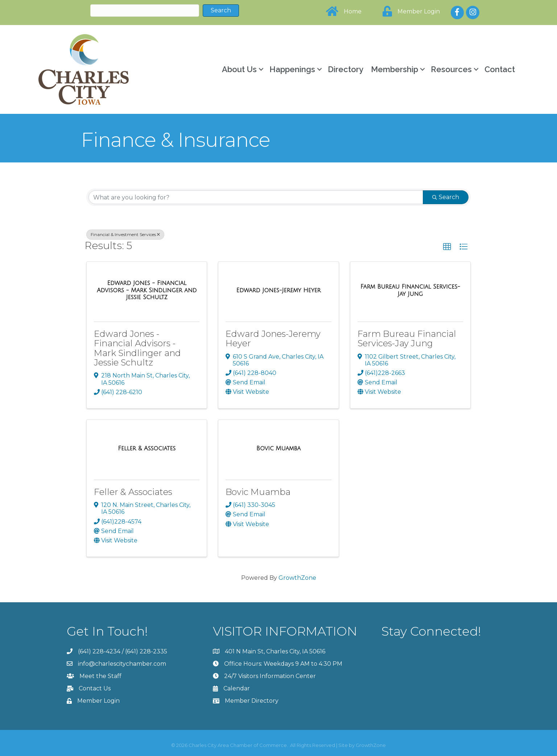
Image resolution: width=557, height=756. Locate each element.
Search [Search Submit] (446, 197)
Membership (395, 69)
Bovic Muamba (258, 492)
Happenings (292, 69)
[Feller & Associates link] (147, 449)
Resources (451, 69)
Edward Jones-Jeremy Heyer (273, 338)
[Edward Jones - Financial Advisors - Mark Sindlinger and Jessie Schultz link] (147, 290)
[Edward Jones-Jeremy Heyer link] (279, 290)
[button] (447, 247)
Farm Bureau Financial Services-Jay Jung (407, 338)
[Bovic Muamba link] (278, 449)
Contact (500, 69)
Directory (346, 69)
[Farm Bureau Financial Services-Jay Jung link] (410, 290)
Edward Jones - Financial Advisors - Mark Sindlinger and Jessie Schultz (137, 348)
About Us (239, 69)
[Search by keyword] (256, 197)
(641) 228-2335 (146, 651)
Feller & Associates (133, 492)
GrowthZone (297, 578)
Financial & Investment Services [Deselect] (125, 234)
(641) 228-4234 (99, 651)
